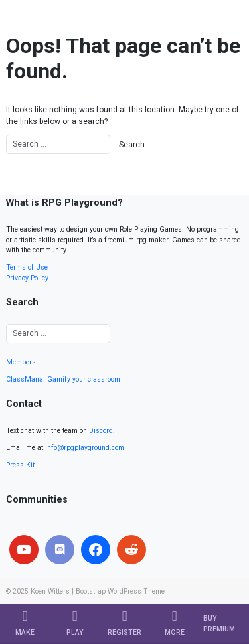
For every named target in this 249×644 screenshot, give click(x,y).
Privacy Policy (27, 278)
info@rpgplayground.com (85, 448)
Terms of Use (27, 267)
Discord (101, 431)
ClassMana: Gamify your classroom (63, 379)
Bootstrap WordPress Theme (120, 591)
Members (21, 362)
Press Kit (20, 465)
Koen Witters (50, 591)
